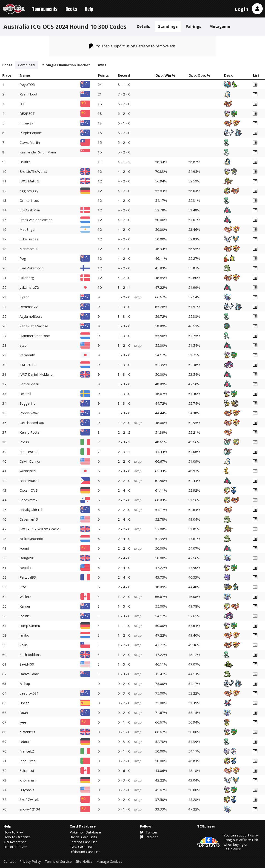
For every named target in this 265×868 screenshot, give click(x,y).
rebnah (25, 741)
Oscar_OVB (29, 490)
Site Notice (84, 861)
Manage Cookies (109, 861)
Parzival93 (28, 577)
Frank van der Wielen (36, 220)
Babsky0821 (29, 481)
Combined (26, 65)
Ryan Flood (28, 94)
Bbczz (24, 703)
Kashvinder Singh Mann (38, 152)
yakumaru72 (29, 287)
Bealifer (26, 568)
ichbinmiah (28, 780)
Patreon (149, 837)
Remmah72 (29, 307)
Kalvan (25, 606)
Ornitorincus (29, 200)
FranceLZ (27, 751)
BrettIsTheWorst (33, 171)
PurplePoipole (31, 133)
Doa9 (24, 712)
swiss (102, 65)
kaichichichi (28, 471)
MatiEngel (27, 229)
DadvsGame (29, 674)
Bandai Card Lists (83, 837)
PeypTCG (27, 84)
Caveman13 (29, 519)
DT (22, 104)
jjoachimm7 (28, 500)
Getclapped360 (32, 423)
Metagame (220, 26)
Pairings (194, 26)
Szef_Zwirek (29, 799)
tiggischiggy (29, 191)
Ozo (23, 587)
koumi (24, 548)
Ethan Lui (27, 770)
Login (242, 9)
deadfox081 (29, 693)
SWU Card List (81, 847)
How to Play (13, 832)
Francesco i (28, 452)
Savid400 (27, 664)
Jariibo (24, 635)
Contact (10, 861)
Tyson (24, 297)
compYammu (30, 626)
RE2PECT (27, 113)
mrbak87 (27, 123)
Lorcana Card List (83, 842)
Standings (168, 26)
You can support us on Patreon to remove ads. (132, 46)
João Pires (28, 761)
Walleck (25, 597)
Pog (23, 258)
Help (89, 9)
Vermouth (27, 355)
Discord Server (15, 847)
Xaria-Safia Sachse (34, 326)
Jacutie (25, 616)
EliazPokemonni (32, 268)
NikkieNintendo (31, 539)
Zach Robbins (30, 655)
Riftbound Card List (85, 852)
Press (24, 442)
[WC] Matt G (29, 181)
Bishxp (25, 683)
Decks (71, 9)
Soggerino (28, 403)
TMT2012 (27, 365)
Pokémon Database (85, 832)
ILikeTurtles (29, 239)
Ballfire (25, 162)
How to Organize (17, 837)
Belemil (25, 394)
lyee (23, 722)
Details (143, 26)
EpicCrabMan (30, 210)
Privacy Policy (30, 861)
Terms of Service (58, 861)
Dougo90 (27, 558)
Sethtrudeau (29, 384)
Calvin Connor (30, 461)
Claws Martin (30, 142)
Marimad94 (28, 249)
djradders (27, 732)
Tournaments (45, 9)
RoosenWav (29, 413)
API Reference (15, 842)
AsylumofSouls (31, 316)
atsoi (23, 345)
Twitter (149, 832)
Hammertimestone (35, 336)
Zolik (23, 645)
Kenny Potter (30, 432)
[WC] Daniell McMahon (37, 374)
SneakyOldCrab (31, 510)
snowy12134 (30, 809)
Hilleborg (27, 278)
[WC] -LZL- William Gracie (39, 529)
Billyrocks (27, 790)
